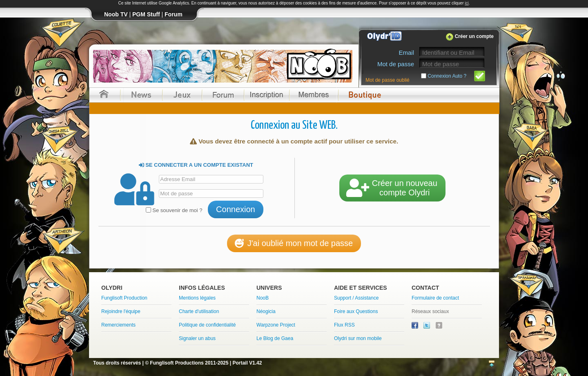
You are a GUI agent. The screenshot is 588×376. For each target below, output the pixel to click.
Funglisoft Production (124, 298)
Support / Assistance (356, 298)
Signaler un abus (197, 338)
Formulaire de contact (435, 298)
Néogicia (266, 311)
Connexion (236, 209)
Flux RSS (344, 325)
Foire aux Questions (356, 311)
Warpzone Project (276, 325)
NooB (263, 298)
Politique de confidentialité (207, 325)
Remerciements (118, 325)
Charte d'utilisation (199, 311)
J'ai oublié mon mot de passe (294, 243)
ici (467, 3)
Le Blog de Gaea (275, 338)
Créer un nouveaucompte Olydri (392, 188)
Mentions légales (197, 298)
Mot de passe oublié (387, 80)
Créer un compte (474, 36)
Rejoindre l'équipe (121, 311)
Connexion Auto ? (447, 76)
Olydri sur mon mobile (358, 338)
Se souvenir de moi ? (174, 210)
